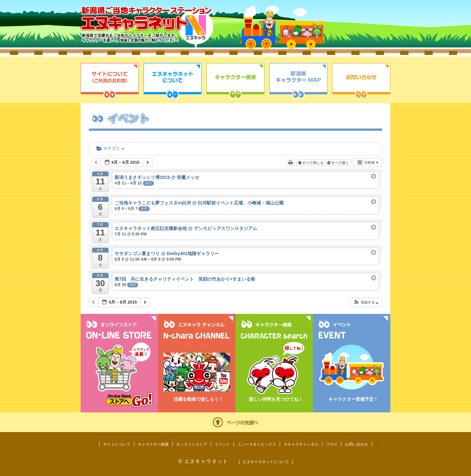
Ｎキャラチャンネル (301, 444)
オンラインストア (192, 444)
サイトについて (110, 81)
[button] (366, 302)
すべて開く (339, 163)
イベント (222, 444)
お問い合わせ (361, 81)
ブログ (332, 444)
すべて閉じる (311, 163)
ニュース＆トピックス (257, 444)
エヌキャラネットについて (173, 81)
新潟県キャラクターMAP (298, 81)
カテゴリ (110, 148)
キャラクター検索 (235, 81)
